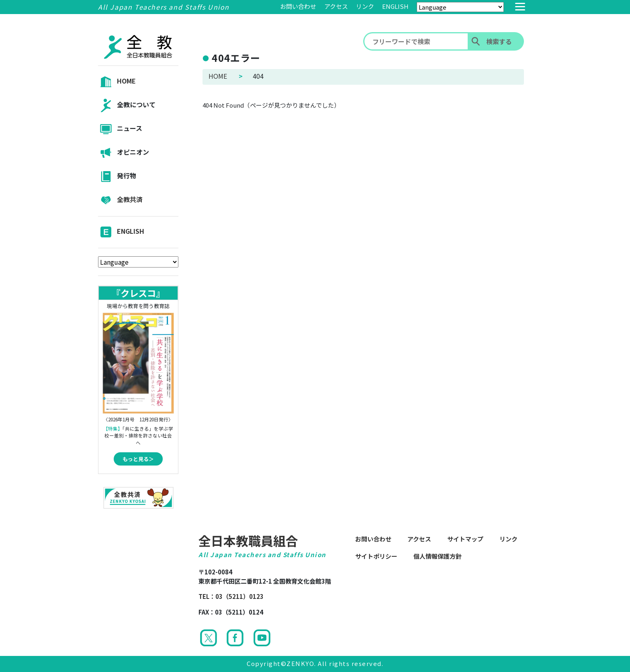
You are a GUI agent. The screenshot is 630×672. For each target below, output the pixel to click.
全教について (127, 105)
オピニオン (124, 153)
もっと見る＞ (138, 459)
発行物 (117, 177)
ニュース (120, 129)
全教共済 (120, 200)
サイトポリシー (376, 556)
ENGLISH (395, 6)
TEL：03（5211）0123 (231, 596)
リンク (365, 6)
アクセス (336, 6)
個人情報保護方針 (438, 556)
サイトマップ (465, 539)
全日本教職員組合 (248, 540)
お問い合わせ (298, 6)
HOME (117, 82)
